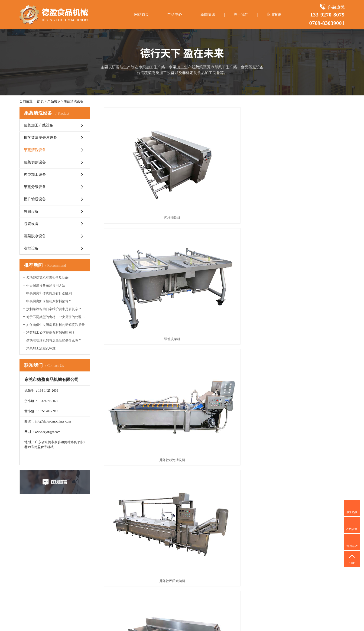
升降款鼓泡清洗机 (307, 170)
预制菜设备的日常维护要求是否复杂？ (54, 309)
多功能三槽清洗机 (224, 243)
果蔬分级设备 (35, 187)
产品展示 (54, 101)
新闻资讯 (208, 15)
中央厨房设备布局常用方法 (46, 286)
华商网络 (332, 621)
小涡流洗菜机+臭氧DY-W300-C (141, 388)
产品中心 (175, 15)
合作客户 (99, 550)
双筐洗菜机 (224, 170)
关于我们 (241, 15)
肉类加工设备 (35, 174)
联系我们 (99, 563)
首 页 (40, 101)
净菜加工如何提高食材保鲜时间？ (51, 333)
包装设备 (31, 224)
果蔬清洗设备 (74, 101)
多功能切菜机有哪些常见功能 (47, 278)
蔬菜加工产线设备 (39, 125)
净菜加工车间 (139, 544)
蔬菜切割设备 (35, 162)
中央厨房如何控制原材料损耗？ (49, 301)
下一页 (224, 408)
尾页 (238, 408)
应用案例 (274, 15)
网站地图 (302, 621)
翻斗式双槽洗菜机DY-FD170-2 (224, 388)
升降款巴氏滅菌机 (142, 243)
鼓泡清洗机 (142, 315)
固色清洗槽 (307, 243)
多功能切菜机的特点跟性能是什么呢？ (54, 340)
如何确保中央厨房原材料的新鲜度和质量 (55, 325)
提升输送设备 (35, 199)
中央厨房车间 (139, 563)
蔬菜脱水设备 (35, 236)
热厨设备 (31, 211)
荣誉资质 (99, 557)
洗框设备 (31, 248)
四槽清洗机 (142, 170)
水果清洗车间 (139, 557)
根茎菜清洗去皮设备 (40, 138)
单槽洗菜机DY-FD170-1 (307, 315)
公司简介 (99, 544)
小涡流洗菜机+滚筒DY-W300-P (307, 388)
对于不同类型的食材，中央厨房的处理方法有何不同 (57, 317)
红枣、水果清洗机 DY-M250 (224, 315)
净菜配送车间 (139, 550)
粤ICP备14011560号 (281, 621)
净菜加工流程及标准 (41, 348)
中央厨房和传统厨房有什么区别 (49, 293)
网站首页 (142, 15)
